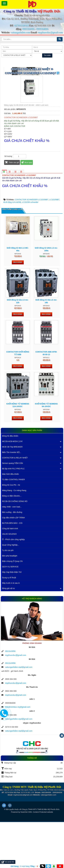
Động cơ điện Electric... (12, 542)
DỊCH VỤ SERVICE (10, 613)
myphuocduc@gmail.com (50, 32)
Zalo (48, 866)
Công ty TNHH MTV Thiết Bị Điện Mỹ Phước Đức (41, 855)
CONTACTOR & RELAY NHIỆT (15, 504)
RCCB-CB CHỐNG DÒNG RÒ (15, 547)
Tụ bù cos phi (8, 596)
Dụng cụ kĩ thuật (9, 623)
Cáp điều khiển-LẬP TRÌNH (13, 563)
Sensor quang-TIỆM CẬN (13, 509)
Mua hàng (18, 308)
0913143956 (10, 697)
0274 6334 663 (22, 26)
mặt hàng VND (27, 866)
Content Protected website (43, 858)
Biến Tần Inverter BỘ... (12, 498)
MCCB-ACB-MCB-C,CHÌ (12, 487)
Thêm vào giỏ (12, 162)
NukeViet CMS (26, 858)
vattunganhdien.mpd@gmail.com (19, 713)
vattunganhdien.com (20, 32)
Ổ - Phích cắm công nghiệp (13, 585)
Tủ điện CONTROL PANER (13, 525)
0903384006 (28, 29)
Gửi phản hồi (8, 862)
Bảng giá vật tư (8, 634)
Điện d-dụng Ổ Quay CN (12, 607)
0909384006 (42, 29)
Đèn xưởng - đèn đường (12, 558)
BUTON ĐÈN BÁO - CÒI (12, 569)
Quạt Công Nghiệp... (11, 591)
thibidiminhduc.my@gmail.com (18, 753)
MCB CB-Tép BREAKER (12, 493)
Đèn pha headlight (10, 602)
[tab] (4, 172)
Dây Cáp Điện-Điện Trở (12, 618)
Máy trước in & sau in (11, 629)
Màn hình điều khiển (11, 520)
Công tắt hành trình (10, 574)
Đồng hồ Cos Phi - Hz (11, 531)
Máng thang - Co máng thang (14, 536)
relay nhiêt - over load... (12, 553)
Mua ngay (27, 162)
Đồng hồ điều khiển (10, 482)
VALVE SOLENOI (9, 580)
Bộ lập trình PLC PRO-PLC (13, 514)
